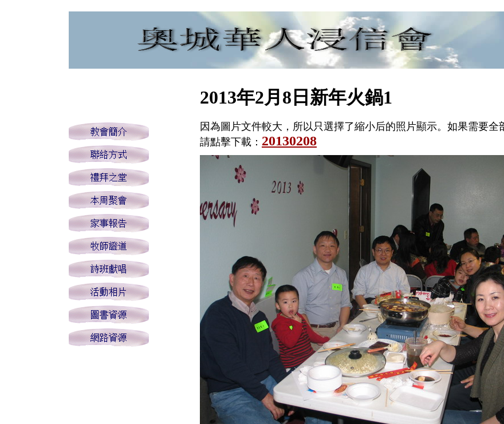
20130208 (289, 141)
